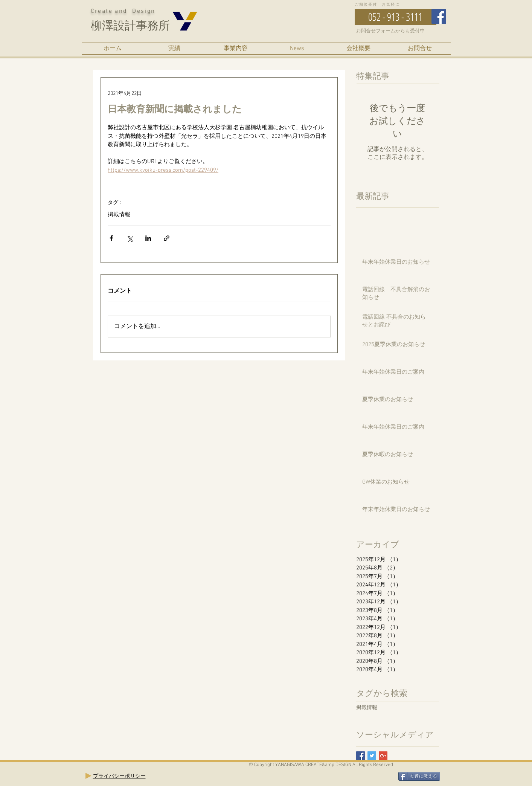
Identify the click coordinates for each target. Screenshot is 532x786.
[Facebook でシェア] (111, 238)
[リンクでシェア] (167, 238)
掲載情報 (119, 215)
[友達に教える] (419, 776)
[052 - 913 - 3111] (396, 17)
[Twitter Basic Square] (372, 756)
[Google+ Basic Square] (383, 756)
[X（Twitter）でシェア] (130, 238)
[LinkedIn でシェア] (148, 238)
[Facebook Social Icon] (439, 16)
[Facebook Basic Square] (361, 756)
